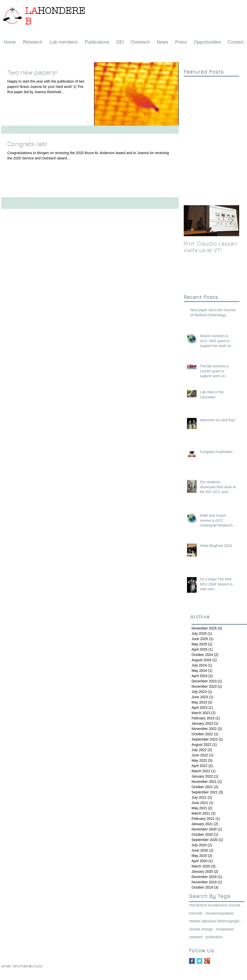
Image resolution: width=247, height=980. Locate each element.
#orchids (196, 913)
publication (214, 937)
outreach (196, 937)
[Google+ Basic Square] (207, 961)
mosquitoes (225, 929)
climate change (201, 929)
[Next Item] (231, 221)
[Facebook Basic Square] (192, 961)
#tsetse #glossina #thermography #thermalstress (217, 921)
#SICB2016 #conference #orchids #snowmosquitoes (217, 905)
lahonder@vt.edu (28, 966)
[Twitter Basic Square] (199, 961)
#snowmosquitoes (220, 913)
